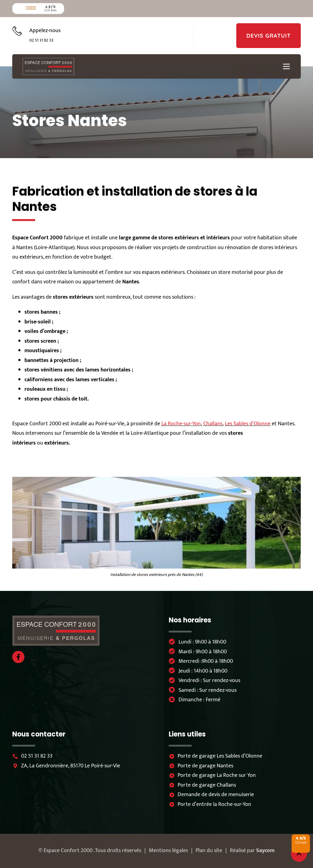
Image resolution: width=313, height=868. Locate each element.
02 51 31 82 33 (41, 40)
